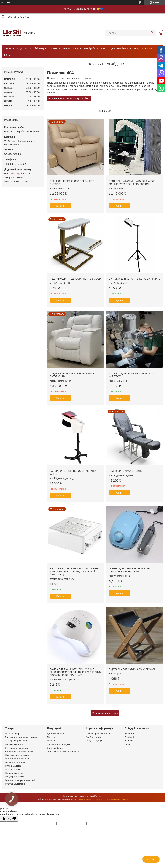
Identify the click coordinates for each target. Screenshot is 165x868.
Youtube (129, 741)
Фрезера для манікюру (16, 748)
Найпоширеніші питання (98, 734)
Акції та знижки (94, 737)
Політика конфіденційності (116, 799)
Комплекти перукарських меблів (21, 780)
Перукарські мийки (14, 777)
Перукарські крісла (15, 773)
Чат (151, 859)
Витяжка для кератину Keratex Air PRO (135, 279)
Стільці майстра (13, 766)
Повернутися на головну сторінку (70, 98)
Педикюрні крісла (14, 744)
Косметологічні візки (15, 762)
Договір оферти (55, 748)
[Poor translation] (12, 819)
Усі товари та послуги (104, 713)
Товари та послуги (13, 48)
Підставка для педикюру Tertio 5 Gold (75, 279)
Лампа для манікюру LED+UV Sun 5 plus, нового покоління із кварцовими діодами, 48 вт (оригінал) (76, 672)
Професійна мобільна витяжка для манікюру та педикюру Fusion (132, 183)
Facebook (129, 737)
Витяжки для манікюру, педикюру (22, 737)
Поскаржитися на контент (90, 799)
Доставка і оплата (121, 48)
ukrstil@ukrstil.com (21, 174)
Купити (60, 206)
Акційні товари (38, 48)
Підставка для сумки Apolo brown (132, 669)
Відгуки (77, 48)
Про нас (51, 737)
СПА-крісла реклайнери (17, 741)
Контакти (147, 48)
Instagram (129, 734)
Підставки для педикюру (17, 755)
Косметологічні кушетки (17, 759)
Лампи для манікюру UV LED (20, 752)
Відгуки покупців (94, 741)
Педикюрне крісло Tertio (126, 471)
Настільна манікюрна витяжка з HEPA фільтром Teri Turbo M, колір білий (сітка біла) (74, 571)
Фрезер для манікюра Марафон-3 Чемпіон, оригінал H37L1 (130, 570)
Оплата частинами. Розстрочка (63, 752)
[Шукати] (152, 33)
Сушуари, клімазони (15, 784)
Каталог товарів (13, 734)
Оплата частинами (59, 48)
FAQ (137, 48)
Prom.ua (98, 796)
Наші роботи (91, 48)
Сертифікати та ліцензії (59, 744)
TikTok (128, 744)
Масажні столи (12, 769)
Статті (105, 48)
